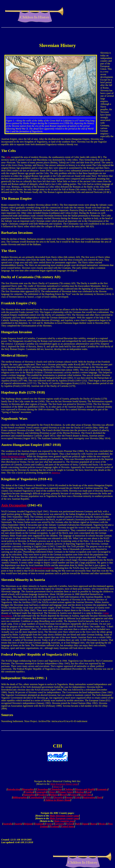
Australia (8, 824)
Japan (85, 824)
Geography (41, 792)
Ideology (80, 792)
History (52, 792)
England (39, 824)
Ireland (70, 824)
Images (69, 797)
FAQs (48, 797)
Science (74, 795)
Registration (89, 797)
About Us (57, 787)
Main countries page (64, 821)
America (56, 473)
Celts (8, 157)
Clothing (69, 789)
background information (42, 568)
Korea (94, 824)
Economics (102, 789)
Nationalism (29, 795)
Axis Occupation (14, 505)
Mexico (102, 824)
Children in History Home (58, 800)
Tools (100, 797)
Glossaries (58, 797)
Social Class (86, 795)
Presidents (43, 795)
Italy (78, 824)
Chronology (42, 789)
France (49, 824)
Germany (59, 824)
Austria (18, 824)
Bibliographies (20, 797)
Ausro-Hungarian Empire (13, 456)
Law (88, 792)
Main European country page (64, 818)
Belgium (28, 824)
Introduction (14, 789)
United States (68, 826)
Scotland (55, 826)
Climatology (56, 789)
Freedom (29, 792)
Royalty (64, 795)
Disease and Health (85, 789)
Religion (54, 795)
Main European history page (64, 784)
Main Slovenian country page (64, 816)
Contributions (36, 797)
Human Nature (66, 792)
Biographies (28, 789)
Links (78, 797)
